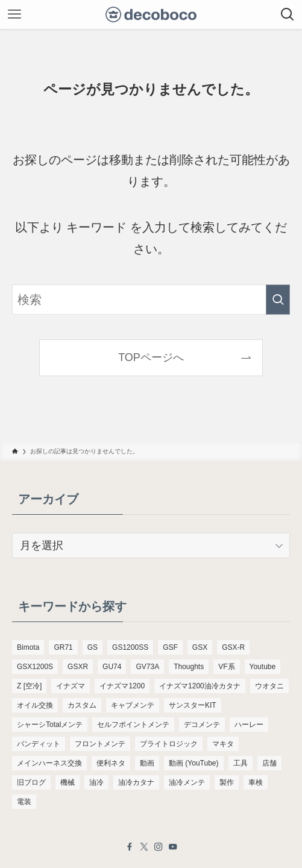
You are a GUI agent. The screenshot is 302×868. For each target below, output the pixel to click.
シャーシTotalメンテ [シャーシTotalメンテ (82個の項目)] (50, 725)
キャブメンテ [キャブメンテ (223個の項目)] (133, 705)
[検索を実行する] (278, 300)
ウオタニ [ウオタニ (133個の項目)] (269, 686)
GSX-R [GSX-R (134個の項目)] (233, 647)
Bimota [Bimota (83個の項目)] (28, 647)
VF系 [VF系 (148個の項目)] (226, 667)
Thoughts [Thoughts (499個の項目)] (189, 667)
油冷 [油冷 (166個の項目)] (96, 782)
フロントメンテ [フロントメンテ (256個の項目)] (100, 744)
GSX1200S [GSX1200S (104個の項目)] (35, 667)
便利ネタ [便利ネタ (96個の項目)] (111, 763)
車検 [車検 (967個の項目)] (256, 782)
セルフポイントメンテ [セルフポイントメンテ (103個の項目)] (133, 725)
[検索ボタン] (288, 14)
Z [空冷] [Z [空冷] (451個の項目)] (29, 686)
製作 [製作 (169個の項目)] (227, 782)
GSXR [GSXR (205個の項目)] (78, 667)
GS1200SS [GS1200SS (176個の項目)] (130, 647)
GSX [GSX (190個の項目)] (200, 647)
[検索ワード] (151, 300)
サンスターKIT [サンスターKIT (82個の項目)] (193, 705)
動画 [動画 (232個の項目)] (147, 763)
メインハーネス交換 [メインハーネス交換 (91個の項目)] (49, 763)
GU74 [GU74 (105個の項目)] (112, 667)
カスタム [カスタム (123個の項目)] (82, 705)
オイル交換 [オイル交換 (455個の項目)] (35, 705)
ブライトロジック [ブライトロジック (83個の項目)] (169, 744)
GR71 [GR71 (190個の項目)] (63, 647)
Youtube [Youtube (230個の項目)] (263, 667)
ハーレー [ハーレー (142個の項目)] (249, 725)
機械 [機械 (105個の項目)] (68, 782)
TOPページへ (151, 357)
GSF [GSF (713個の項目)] (170, 647)
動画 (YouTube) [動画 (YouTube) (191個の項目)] (193, 763)
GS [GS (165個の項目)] (93, 647)
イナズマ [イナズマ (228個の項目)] (71, 686)
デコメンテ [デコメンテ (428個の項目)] (202, 725)
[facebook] (130, 847)
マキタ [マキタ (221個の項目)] (223, 744)
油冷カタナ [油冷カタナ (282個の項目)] (136, 782)
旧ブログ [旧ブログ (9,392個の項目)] (31, 782)
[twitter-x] (144, 847)
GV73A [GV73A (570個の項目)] (147, 667)
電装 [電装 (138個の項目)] (24, 802)
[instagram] (159, 847)
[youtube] (173, 847)
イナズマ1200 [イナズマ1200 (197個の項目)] (122, 686)
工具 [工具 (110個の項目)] (241, 763)
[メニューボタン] (14, 14)
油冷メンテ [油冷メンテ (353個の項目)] (187, 782)
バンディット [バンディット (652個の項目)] (39, 744)
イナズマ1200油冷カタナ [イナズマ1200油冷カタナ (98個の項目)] (200, 686)
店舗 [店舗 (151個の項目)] (269, 763)
